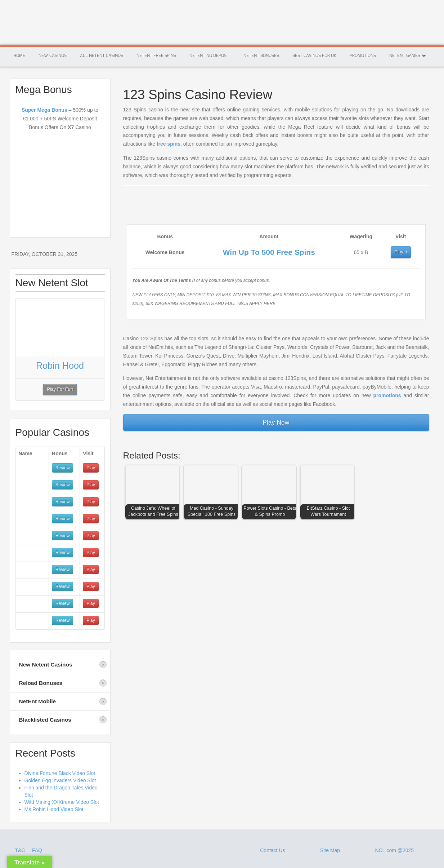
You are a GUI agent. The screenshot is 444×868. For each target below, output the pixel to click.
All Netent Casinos (102, 56)
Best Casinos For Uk (314, 56)
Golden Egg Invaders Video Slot (60, 780)
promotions (387, 395)
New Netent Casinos (46, 665)
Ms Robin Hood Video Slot (54, 809)
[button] (154, 494)
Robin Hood (60, 366)
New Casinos (53, 56)
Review (62, 468)
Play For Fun (60, 389)
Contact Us (272, 850)
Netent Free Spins (156, 56)
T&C (21, 850)
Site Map (330, 850)
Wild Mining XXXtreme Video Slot (62, 802)
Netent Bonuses (261, 56)
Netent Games (405, 56)
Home (19, 56)
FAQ (37, 850)
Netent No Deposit (210, 56)
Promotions (363, 56)
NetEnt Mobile (38, 701)
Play (399, 252)
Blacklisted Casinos (45, 720)
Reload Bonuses (41, 683)
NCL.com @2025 (395, 850)
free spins (169, 144)
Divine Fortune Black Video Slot (60, 773)
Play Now (276, 422)
